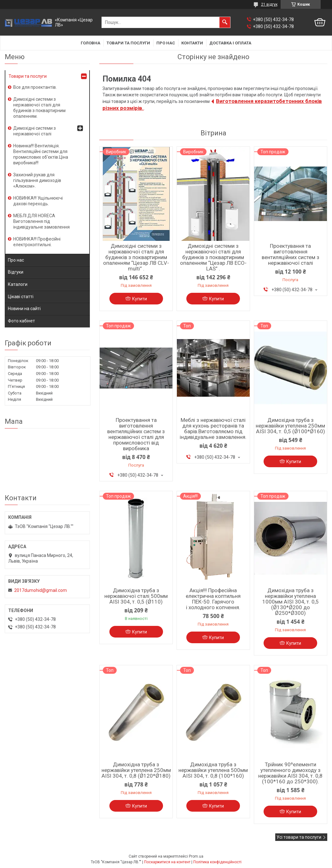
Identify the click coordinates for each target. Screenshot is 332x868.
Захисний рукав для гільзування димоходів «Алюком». (37, 180)
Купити (140, 299)
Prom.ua (196, 856)
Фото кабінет (21, 321)
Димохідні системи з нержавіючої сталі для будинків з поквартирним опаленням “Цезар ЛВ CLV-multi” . (136, 257)
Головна (90, 43)
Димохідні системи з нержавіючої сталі (35, 131)
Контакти (192, 43)
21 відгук (269, 4)
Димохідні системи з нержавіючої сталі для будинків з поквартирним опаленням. (39, 108)
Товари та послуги (128, 43)
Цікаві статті (21, 297)
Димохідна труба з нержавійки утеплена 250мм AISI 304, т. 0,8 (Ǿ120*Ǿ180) (136, 770)
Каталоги (18, 284)
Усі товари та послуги (299, 837)
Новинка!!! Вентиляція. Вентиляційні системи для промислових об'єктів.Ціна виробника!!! (41, 154)
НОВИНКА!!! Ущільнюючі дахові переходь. (38, 201)
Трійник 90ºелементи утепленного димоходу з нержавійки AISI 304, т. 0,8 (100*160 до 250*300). (290, 773)
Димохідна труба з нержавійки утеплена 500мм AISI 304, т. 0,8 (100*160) (213, 770)
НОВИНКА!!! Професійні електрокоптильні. (37, 242)
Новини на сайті (24, 309)
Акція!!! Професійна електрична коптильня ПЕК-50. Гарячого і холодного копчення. (213, 599)
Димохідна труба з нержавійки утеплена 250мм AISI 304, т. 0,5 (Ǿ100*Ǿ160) (290, 426)
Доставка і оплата (230, 43)
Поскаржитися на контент (167, 862)
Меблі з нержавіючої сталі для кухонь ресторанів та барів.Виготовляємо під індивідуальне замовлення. (213, 428)
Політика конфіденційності (217, 862)
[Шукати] (225, 22)
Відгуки (16, 272)
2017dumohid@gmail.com (41, 590)
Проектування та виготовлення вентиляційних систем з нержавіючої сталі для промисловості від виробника (136, 434)
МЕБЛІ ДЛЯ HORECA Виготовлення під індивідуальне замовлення (41, 221)
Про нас (166, 43)
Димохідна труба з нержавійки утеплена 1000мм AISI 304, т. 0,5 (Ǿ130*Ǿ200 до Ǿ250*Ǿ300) (291, 602)
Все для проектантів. (35, 87)
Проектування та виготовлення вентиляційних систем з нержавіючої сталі (291, 254)
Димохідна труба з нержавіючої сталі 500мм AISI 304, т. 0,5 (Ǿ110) (136, 596)
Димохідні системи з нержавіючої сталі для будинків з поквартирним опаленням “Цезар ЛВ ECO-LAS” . (213, 257)
